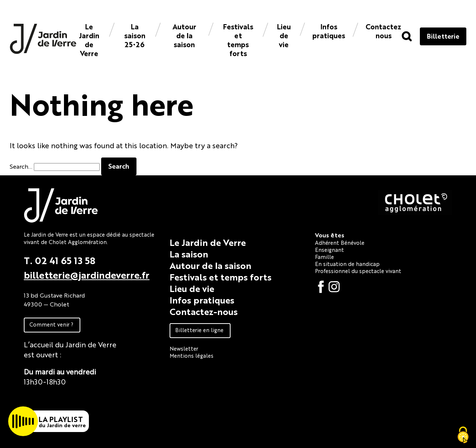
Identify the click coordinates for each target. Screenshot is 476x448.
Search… (21, 166)
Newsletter (184, 348)
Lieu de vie (284, 35)
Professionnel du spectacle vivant (358, 271)
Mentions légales (192, 355)
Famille (324, 257)
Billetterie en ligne (199, 330)
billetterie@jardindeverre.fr (87, 275)
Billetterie (443, 36)
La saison (189, 254)
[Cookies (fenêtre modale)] (463, 435)
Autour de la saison (184, 35)
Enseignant (329, 249)
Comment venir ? (51, 324)
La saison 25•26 (135, 35)
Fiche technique (51, 398)
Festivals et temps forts (238, 40)
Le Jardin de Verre (89, 40)
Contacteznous (383, 31)
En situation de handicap (347, 264)
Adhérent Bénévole (340, 242)
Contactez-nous (204, 311)
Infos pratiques (329, 31)
